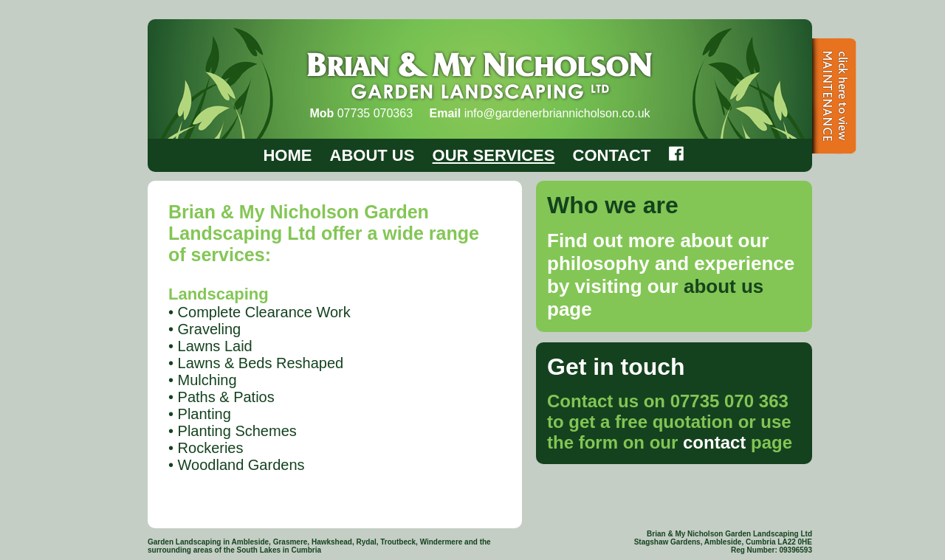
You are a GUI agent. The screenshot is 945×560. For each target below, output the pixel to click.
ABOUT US (372, 155)
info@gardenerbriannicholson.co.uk (557, 113)
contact (714, 442)
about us (724, 286)
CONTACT (612, 155)
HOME (287, 155)
